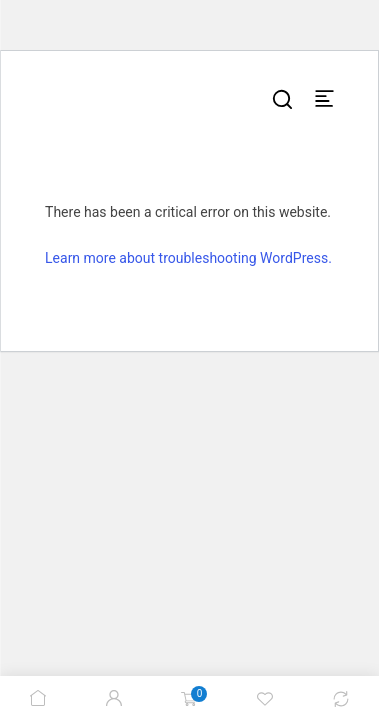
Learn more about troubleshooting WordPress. (188, 258)
